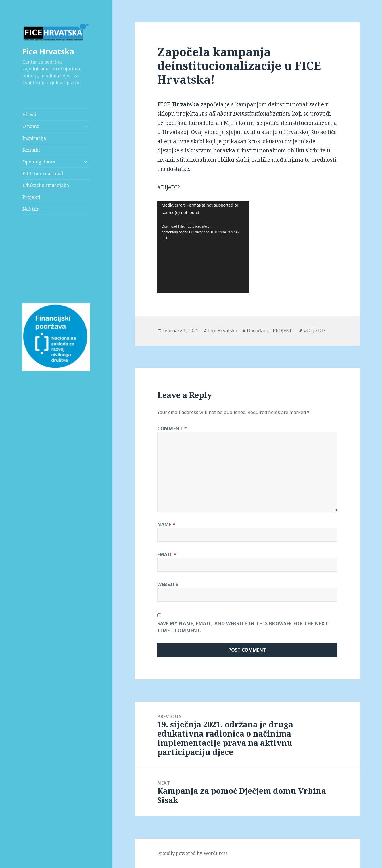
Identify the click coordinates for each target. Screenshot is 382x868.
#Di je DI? (314, 331)
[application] (203, 247)
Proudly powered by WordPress (192, 853)
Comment (172, 428)
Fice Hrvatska (48, 51)
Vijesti (29, 115)
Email (167, 554)
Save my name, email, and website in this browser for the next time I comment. (243, 627)
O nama (31, 126)
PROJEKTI (283, 331)
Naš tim (31, 209)
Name (166, 524)
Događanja (259, 331)
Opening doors (39, 162)
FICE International (43, 173)
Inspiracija (34, 138)
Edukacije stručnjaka (46, 185)
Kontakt (31, 150)
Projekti (31, 197)
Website (168, 584)
